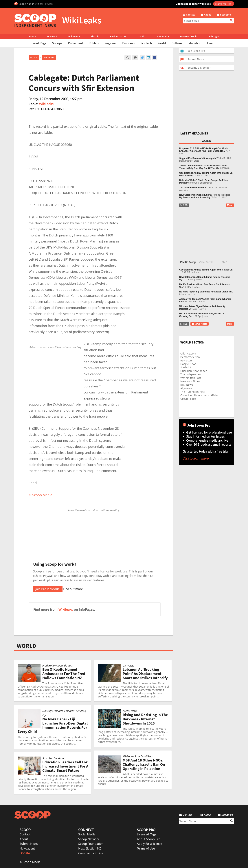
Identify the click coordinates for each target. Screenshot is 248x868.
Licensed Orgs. (147, 834)
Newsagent (27, 848)
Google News (188, 364)
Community (162, 36)
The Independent (191, 374)
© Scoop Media (30, 862)
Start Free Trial (224, 4)
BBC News (187, 385)
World (162, 43)
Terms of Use (146, 848)
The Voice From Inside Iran (193, 188)
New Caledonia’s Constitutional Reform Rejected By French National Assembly (205, 196)
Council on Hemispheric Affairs (199, 395)
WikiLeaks (49, 58)
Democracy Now (190, 357)
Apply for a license (149, 844)
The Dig (95, 36)
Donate (25, 853)
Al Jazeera (186, 388)
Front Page (39, 43)
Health (212, 43)
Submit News (29, 844)
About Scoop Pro (149, 839)
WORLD (26, 646)
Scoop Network (89, 839)
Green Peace (188, 399)
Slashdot (186, 367)
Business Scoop (119, 36)
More (230, 205)
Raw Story (186, 360)
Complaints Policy (91, 853)
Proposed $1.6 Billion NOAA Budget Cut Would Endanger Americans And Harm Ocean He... (204, 150)
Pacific (141, 36)
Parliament (76, 43)
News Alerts (199, 324)
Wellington (74, 36)
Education (194, 43)
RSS (184, 205)
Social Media (87, 834)
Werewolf (52, 36)
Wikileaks (46, 104)
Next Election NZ (90, 848)
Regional (111, 43)
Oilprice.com (188, 353)
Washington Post (191, 378)
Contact (25, 834)
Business (128, 43)
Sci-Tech (146, 43)
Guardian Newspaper (194, 371)
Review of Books (189, 36)
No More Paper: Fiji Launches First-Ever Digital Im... (206, 292)
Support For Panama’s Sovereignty (198, 158)
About (24, 839)
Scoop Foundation (91, 844)
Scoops (57, 43)
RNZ (208, 176)
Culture (177, 43)
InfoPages (214, 36)
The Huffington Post (192, 392)
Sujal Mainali (206, 183)
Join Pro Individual (48, 589)
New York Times (190, 381)
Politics (94, 43)
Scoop (32, 36)
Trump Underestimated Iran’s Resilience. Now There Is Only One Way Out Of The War (203, 167)
